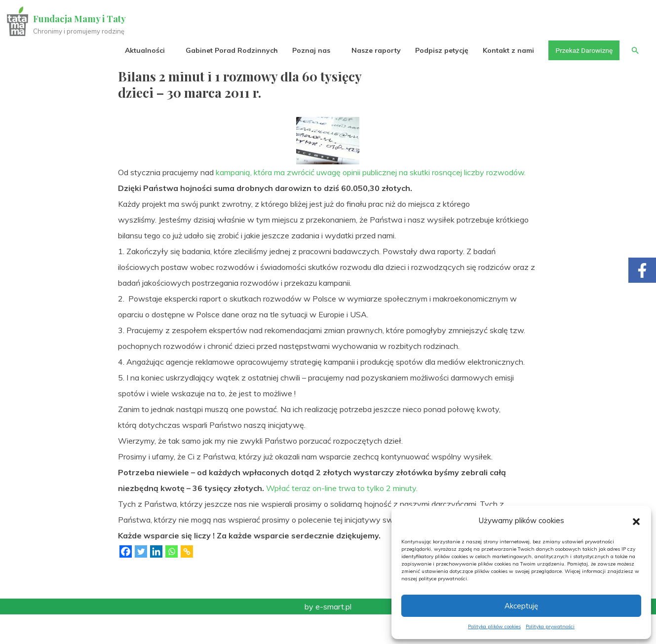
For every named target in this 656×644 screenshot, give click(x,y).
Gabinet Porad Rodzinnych (230, 50)
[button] (636, 521)
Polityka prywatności (550, 626)
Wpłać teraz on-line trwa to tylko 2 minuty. (342, 518)
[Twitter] (141, 581)
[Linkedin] (156, 581)
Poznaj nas (309, 50)
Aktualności (143, 50)
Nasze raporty (374, 50)
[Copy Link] (187, 581)
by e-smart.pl (328, 636)
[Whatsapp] (172, 581)
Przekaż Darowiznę (582, 50)
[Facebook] (126, 581)
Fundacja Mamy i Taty (80, 19)
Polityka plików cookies (494, 626)
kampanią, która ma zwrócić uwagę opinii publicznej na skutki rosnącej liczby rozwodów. (371, 202)
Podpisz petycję (439, 50)
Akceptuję (521, 606)
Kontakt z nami (506, 50)
